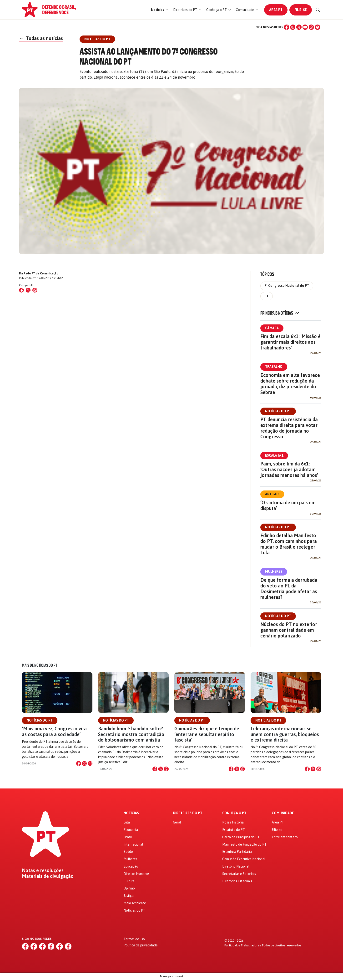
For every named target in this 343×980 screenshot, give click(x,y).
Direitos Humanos (137, 874)
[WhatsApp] (311, 27)
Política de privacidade (141, 945)
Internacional (133, 844)
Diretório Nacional (236, 866)
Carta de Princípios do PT (241, 837)
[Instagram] (293, 27)
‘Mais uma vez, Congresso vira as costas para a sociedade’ (54, 731)
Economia (131, 830)
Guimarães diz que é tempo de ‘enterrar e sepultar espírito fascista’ (207, 734)
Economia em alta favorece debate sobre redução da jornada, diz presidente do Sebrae (290, 384)
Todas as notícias (41, 38)
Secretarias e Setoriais (239, 874)
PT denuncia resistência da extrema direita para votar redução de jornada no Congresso (289, 428)
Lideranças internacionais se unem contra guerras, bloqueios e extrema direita (285, 734)
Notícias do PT (278, 411)
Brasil (128, 837)
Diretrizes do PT (188, 813)
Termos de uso (134, 939)
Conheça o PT (234, 813)
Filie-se (301, 10)
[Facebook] (287, 27)
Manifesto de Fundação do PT (244, 844)
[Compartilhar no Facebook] (21, 290)
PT (267, 296)
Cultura (129, 881)
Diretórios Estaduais (237, 881)
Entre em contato (285, 837)
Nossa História (233, 822)
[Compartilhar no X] (84, 763)
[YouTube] (305, 27)
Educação (131, 866)
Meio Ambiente (135, 903)
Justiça (129, 896)
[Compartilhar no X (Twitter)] (28, 290)
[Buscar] (318, 10)
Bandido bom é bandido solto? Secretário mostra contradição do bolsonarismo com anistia (131, 734)
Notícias (131, 813)
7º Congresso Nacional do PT (287, 286)
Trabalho (274, 367)
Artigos (272, 494)
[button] (160, 10)
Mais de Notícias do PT (40, 665)
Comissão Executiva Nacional (244, 859)
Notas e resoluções (43, 870)
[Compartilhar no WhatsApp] (35, 290)
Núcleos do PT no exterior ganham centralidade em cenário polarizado (289, 630)
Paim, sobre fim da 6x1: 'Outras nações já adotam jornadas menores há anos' (289, 469)
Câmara (272, 328)
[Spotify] (318, 27)
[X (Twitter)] (299, 27)
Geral (177, 822)
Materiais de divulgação (48, 876)
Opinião (129, 888)
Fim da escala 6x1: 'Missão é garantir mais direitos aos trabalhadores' (290, 342)
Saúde (128, 852)
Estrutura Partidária (237, 852)
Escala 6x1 (274, 455)
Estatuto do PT (234, 830)
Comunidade (283, 813)
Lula (127, 822)
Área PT (276, 10)
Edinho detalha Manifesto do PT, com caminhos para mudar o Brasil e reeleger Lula (289, 544)
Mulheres (274, 571)
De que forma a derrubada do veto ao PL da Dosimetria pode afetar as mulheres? (289, 589)
